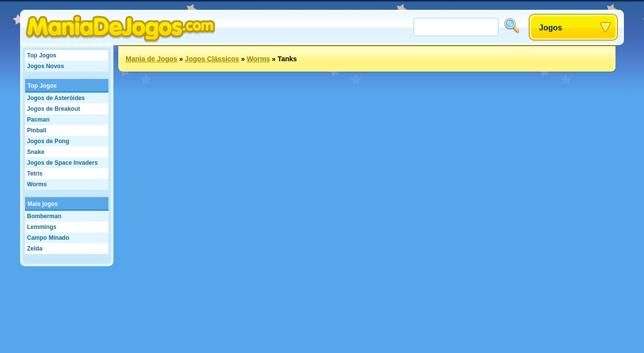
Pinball (37, 130)
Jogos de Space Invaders (62, 163)
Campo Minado (48, 238)
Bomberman (44, 216)
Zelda (35, 249)
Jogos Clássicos (212, 59)
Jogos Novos (45, 66)
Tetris (35, 174)
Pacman (38, 120)
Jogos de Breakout (54, 109)
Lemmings (42, 227)
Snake (36, 152)
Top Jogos (42, 55)
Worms (37, 184)
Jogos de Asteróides (56, 98)
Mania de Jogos (151, 59)
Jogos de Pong (48, 141)
